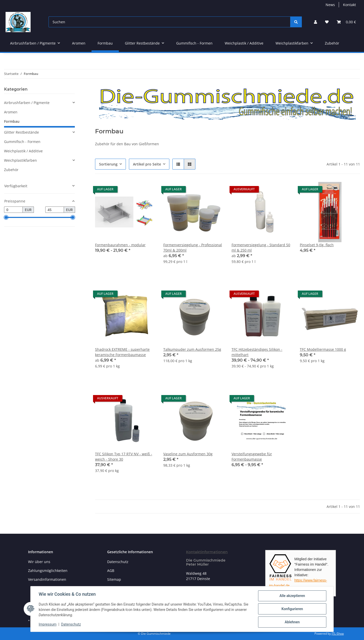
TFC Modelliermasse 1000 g (323, 349)
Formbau (12, 121)
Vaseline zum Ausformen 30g (188, 454)
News (330, 5)
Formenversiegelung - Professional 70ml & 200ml (193, 247)
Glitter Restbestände (21, 132)
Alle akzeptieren (292, 596)
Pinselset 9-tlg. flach (317, 245)
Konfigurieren (292, 609)
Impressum (48, 624)
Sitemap (114, 579)
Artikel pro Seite (147, 164)
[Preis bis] (55, 210)
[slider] (6, 218)
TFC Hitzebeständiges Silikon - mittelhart (257, 352)
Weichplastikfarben (20, 160)
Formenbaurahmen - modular (120, 245)
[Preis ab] (13, 210)
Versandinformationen (47, 579)
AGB (111, 571)
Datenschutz (71, 624)
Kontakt (349, 5)
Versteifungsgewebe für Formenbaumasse (252, 457)
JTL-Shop (338, 634)
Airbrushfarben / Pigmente (27, 103)
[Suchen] (169, 22)
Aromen (11, 112)
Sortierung (108, 164)
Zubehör (11, 170)
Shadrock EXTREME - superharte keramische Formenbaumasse (122, 352)
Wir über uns (39, 562)
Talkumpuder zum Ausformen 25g (192, 349)
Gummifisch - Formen (22, 142)
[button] (315, 22)
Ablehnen (292, 622)
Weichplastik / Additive (23, 151)
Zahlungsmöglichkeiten (48, 571)
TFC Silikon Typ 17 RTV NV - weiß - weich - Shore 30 (124, 457)
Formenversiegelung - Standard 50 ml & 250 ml (261, 247)
